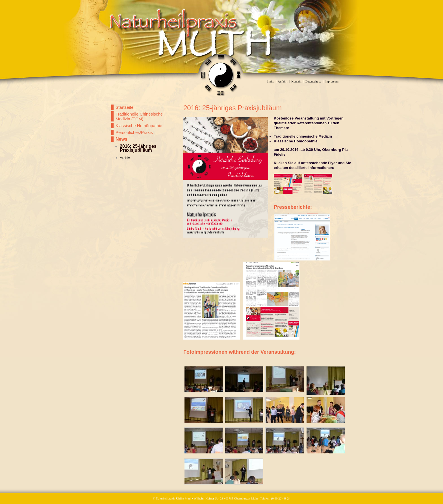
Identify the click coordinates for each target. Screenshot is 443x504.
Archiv (125, 158)
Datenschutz (313, 81)
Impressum (332, 81)
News (121, 139)
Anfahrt (283, 81)
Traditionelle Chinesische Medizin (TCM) (139, 116)
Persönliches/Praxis (134, 132)
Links (270, 81)
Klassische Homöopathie (139, 126)
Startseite (124, 107)
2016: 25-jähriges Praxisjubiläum (138, 148)
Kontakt (296, 81)
